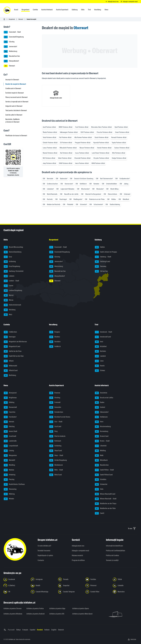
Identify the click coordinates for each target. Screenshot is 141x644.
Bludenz (55, 337)
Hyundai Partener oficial (101, 143)
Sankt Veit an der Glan (14, 356)
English (54, 630)
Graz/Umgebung (12, 266)
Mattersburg (10, 51)
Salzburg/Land (102, 262)
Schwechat (101, 484)
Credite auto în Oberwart (13, 88)
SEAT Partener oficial (87, 132)
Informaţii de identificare (114, 546)
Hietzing (9, 427)
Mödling (100, 451)
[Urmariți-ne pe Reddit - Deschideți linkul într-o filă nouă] (43, 586)
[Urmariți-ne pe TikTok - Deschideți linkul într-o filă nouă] (125, 579)
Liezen (8, 286)
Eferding (55, 398)
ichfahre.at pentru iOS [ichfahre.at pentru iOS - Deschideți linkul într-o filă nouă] (57, 614)
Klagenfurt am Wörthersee (15, 342)
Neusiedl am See (12, 56)
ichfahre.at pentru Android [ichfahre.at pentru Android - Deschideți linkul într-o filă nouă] (35, 614)
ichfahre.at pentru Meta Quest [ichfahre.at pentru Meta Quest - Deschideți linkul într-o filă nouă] (82, 614)
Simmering (10, 489)
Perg (53, 431)
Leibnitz (9, 276)
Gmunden (55, 407)
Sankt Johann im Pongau (106, 252)
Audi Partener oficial (49, 127)
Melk (99, 456)
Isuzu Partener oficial (82, 153)
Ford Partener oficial (82, 127)
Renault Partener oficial (119, 137)
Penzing (9, 480)
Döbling (9, 403)
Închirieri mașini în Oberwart (15, 93)
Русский (11, 630)
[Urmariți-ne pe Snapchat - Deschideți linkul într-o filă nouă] (70, 586)
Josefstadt (10, 436)
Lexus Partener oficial (50, 148)
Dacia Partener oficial (101, 137)
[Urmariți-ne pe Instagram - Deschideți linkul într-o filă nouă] (43, 579)
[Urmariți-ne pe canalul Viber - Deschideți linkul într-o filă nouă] (98, 592)
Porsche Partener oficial (104, 132)
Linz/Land (55, 427)
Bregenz (55, 332)
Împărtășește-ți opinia (45, 555)
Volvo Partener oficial (65, 158)
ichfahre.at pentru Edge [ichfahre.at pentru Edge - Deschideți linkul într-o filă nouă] (57, 609)
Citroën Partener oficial (50, 143)
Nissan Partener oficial (87, 148)
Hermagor (10, 337)
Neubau (9, 470)
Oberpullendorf (11, 61)
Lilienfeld (101, 446)
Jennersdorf (10, 47)
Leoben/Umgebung (13, 291)
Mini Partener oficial (119, 153)
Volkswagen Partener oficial (69, 132)
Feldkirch (55, 347)
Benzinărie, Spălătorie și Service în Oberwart (12, 121)
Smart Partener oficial (122, 132)
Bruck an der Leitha (104, 398)
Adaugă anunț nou (78, 546)
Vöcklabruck (56, 465)
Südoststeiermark (12, 305)
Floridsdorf (10, 417)
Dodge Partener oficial (119, 158)
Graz (8, 257)
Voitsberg (10, 310)
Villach (9, 361)
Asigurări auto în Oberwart (14, 106)
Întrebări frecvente (44, 551)
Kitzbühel (101, 347)
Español (33, 630)
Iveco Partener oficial (82, 163)
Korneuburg (102, 431)
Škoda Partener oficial (50, 132)
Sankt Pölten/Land (104, 475)
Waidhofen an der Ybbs (105, 509)
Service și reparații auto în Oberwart (17, 102)
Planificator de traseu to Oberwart (16, 136)
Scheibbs (101, 480)
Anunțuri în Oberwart (12, 80)
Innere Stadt (10, 431)
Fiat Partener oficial (65, 137)
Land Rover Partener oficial (100, 153)
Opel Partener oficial (121, 127)
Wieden (9, 499)
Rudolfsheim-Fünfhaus (14, 484)
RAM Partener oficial (66, 163)
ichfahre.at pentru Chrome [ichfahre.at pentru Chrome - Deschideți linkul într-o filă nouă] (13, 609)
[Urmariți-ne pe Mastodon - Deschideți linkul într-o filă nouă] (125, 592)
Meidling (9, 465)
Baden (100, 403)
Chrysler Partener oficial (101, 158)
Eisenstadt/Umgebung (14, 37)
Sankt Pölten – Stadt (104, 470)
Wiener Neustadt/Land (105, 494)
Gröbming (10, 262)
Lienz (99, 361)
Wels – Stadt (56, 470)
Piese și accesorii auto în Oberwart (16, 97)
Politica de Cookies (112, 555)
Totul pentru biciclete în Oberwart (16, 110)
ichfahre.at (12, 639)
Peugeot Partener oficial (83, 143)
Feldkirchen (10, 332)
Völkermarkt (10, 366)
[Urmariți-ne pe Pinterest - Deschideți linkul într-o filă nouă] (98, 586)
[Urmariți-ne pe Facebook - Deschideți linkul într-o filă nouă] (16, 579)
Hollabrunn (101, 417)
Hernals (9, 422)
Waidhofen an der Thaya (106, 504)
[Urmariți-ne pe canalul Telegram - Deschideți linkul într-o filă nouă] (70, 592)
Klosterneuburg (103, 427)
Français (25, 630)
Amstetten (101, 393)
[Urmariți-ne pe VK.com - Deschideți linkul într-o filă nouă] (16, 592)
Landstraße (10, 441)
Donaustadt (10, 407)
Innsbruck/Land (103, 337)
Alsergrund (10, 393)
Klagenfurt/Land (12, 347)
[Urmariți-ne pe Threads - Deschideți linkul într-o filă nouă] (70, 579)
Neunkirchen (102, 465)
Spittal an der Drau (13, 351)
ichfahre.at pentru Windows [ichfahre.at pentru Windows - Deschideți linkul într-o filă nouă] (13, 614)
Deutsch (61, 630)
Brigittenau (10, 398)
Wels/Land (55, 475)
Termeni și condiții (112, 560)
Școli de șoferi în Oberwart (14, 115)
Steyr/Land (56, 451)
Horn (99, 422)
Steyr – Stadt (56, 456)
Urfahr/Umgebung (58, 460)
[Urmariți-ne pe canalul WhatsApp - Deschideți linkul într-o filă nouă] (43, 592)
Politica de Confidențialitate (115, 551)
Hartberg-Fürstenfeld (14, 271)
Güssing (9, 42)
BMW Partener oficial (65, 127)
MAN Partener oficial (98, 163)
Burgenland (12, 19)
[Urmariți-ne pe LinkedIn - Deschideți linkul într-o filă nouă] (125, 586)
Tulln (99, 489)
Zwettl (100, 513)
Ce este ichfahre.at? (44, 546)
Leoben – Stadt (11, 281)
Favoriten (10, 412)
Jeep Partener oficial (49, 163)
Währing (9, 494)
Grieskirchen (56, 412)
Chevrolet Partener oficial (82, 158)
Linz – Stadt (56, 422)
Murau (9, 300)
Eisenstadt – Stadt (12, 32)
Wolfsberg (10, 375)
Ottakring (10, 475)
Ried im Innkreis (57, 436)
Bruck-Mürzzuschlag (13, 247)
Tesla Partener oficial (49, 137)
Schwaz (100, 371)
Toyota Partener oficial (119, 143)
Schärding (55, 446)
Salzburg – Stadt (103, 257)
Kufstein (100, 351)
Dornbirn (55, 342)
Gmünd (100, 407)
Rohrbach (55, 441)
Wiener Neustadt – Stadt (106, 499)
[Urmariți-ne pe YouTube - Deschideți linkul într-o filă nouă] (98, 579)
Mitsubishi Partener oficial (68, 148)
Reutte (100, 366)
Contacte (41, 560)
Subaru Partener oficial (122, 148)
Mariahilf (9, 460)
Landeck (100, 356)
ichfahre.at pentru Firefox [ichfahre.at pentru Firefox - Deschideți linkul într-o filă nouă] (35, 609)
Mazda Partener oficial (50, 153)
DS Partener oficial (66, 143)
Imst (99, 342)
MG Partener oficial (49, 158)
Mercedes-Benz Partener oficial (101, 127)
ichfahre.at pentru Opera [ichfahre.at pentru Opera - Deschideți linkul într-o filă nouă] (81, 609)
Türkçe (18, 630)
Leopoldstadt (11, 446)
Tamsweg (101, 266)
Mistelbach (101, 460)
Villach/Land (11, 371)
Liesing (9, 451)
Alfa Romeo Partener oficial (83, 137)
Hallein (100, 247)
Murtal (9, 295)
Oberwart (21, 19)
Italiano (47, 630)
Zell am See (101, 271)
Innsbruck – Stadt (103, 332)
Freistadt (55, 403)
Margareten (10, 456)
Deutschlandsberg (13, 252)
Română (40, 630)
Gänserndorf (102, 412)
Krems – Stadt (102, 441)
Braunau (55, 393)
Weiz (8, 315)
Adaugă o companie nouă (80, 551)
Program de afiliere (78, 560)
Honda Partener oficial (104, 148)
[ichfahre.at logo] (7, 10)
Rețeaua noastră (77, 555)
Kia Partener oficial (66, 153)
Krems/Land (102, 436)
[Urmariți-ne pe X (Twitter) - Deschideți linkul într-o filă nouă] (16, 586)
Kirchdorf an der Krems (60, 417)
